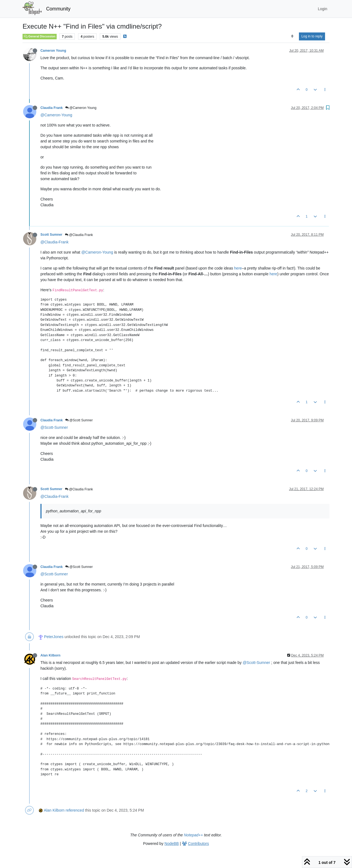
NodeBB (172, 844)
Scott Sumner (51, 235)
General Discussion (40, 36)
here (238, 268)
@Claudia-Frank (54, 242)
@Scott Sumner (79, 420)
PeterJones (54, 637)
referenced (75, 810)
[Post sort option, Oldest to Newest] (292, 36)
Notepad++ (193, 835)
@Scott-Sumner (54, 427)
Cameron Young (53, 51)
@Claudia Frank (79, 235)
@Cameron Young (81, 108)
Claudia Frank (52, 108)
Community (58, 9)
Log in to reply (312, 36)
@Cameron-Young (56, 115)
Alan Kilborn (50, 655)
